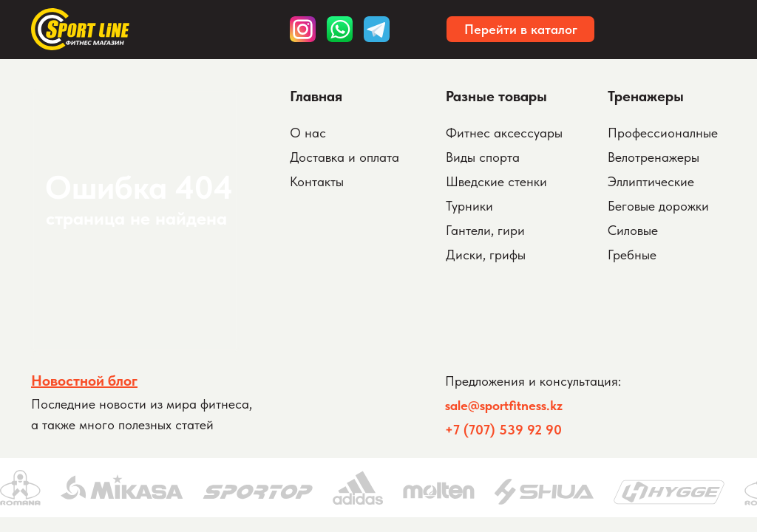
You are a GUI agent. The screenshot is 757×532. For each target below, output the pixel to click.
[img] (377, 29)
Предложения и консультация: (533, 381)
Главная (316, 96)
